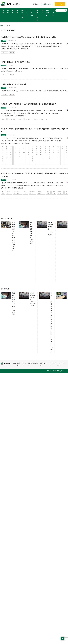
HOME (14, 363)
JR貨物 (4, 119)
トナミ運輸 (28, 151)
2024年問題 (48, 13)
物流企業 (22, 14)
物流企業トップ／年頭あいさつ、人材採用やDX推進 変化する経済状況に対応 (28, 104)
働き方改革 (37, 15)
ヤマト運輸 (37, 151)
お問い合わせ (60, 4)
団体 (8, 12)
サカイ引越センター (11, 154)
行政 (3, 12)
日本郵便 (12, 52)
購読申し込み (36, 4)
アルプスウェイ (7, 153)
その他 (53, 13)
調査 (42, 12)
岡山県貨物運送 (50, 153)
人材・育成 (32, 13)
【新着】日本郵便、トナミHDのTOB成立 (15, 62)
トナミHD (4, 52)
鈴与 (47, 119)
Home (1, 26)
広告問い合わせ (47, 4)
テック (27, 13)
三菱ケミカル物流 (39, 119)
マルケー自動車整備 (33, 154)
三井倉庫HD (28, 119)
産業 (17, 12)
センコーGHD (12, 119)
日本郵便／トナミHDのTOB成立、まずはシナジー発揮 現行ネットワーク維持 (29, 37)
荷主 (13, 12)
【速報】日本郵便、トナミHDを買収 (14, 84)
